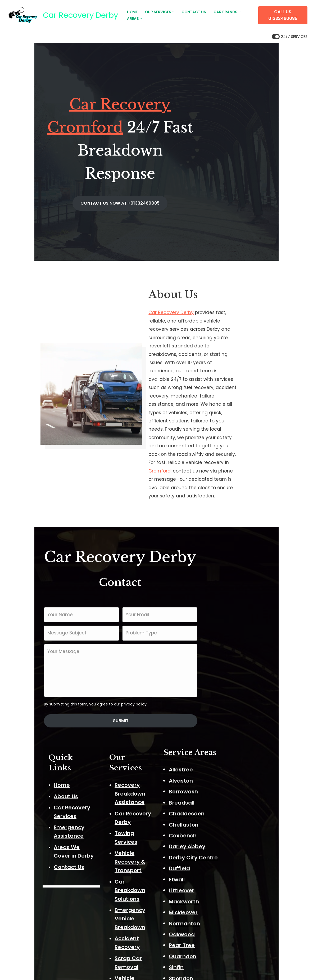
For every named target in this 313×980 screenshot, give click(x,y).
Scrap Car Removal (148, 779)
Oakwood (228, 833)
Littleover (228, 789)
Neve (12, 973)
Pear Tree (228, 844)
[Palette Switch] (290, 37)
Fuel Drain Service (146, 847)
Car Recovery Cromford (122, 113)
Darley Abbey (233, 745)
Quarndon (229, 855)
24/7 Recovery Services (153, 813)
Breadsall (228, 701)
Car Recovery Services (50, 697)
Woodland (229, 932)
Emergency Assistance (51, 708)
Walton (225, 910)
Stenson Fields (234, 888)
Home (28, 675)
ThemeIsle (66, 973)
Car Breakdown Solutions (156, 737)
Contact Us (35, 731)
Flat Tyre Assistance (149, 835)
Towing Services (144, 706)
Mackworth (230, 800)
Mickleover (229, 811)
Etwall (223, 778)
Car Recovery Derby (186, 284)
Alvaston (227, 679)
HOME (132, 12)
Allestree (227, 668)
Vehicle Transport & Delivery (160, 790)
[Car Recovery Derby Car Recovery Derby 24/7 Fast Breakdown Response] (62, 15)
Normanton (230, 822)
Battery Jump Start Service (159, 824)
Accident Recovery (147, 768)
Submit (156, 620)
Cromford (237, 375)
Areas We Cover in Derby (54, 719)
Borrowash (229, 690)
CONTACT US (194, 12)
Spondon (227, 877)
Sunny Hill (228, 899)
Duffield (225, 767)
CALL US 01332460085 (283, 15)
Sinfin (222, 866)
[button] (173, 12)
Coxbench (229, 734)
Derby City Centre (239, 756)
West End (227, 921)
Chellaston (230, 723)
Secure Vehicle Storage (153, 802)
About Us (32, 686)
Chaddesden (233, 712)
